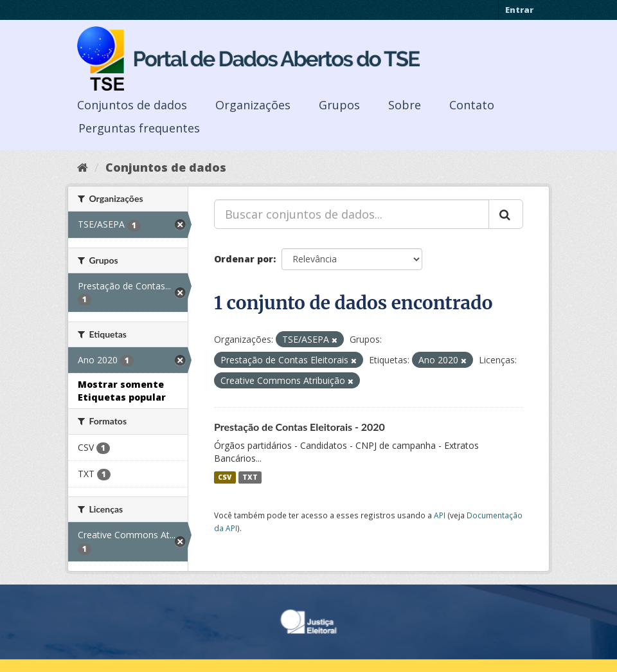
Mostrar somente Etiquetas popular (122, 391)
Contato (472, 105)
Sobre (405, 105)
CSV (225, 477)
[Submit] (506, 214)
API (440, 515)
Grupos (339, 105)
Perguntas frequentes (139, 128)
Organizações (253, 105)
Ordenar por (244, 259)
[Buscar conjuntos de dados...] (352, 214)
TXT (250, 477)
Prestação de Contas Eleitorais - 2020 (300, 427)
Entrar (519, 10)
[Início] (83, 167)
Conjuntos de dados (132, 105)
